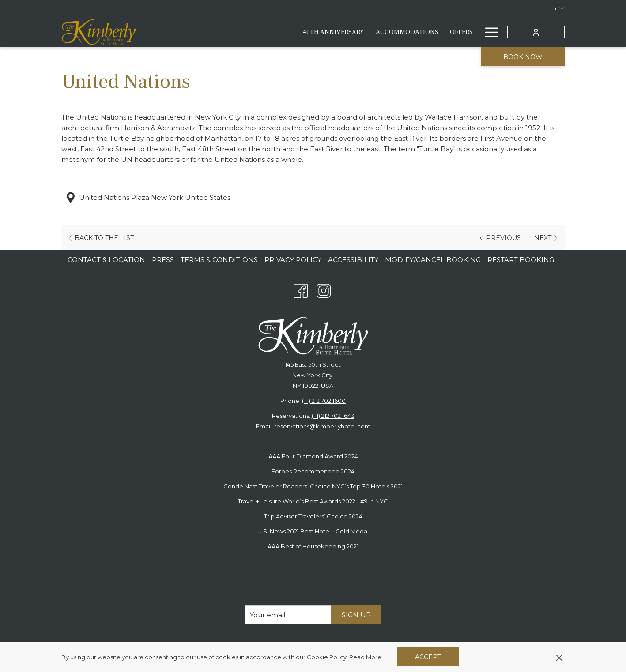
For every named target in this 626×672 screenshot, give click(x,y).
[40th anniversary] (197, 32)
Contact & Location (106, 260)
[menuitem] (107, 260)
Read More (366, 657)
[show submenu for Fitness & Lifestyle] (474, 32)
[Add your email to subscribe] (288, 615)
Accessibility (353, 260)
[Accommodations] (271, 32)
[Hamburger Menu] (488, 32)
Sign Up (356, 615)
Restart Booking (521, 260)
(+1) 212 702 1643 (333, 416)
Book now (523, 57)
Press (163, 260)
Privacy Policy (293, 260)
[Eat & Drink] (368, 32)
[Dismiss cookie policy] (559, 657)
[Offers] (325, 32)
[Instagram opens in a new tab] (324, 290)
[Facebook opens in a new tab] (301, 290)
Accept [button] (428, 657)
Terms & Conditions (219, 260)
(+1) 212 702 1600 (324, 401)
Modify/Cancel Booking (433, 260)
